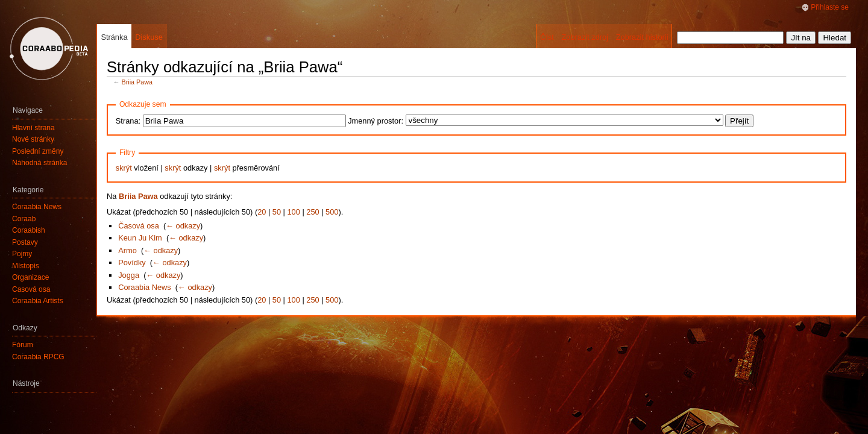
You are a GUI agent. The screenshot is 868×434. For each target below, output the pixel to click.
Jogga (129, 275)
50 (277, 212)
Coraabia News (145, 287)
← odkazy (183, 226)
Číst (547, 37)
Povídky (132, 263)
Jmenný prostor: (376, 121)
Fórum (23, 345)
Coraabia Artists (38, 301)
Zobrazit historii (642, 37)
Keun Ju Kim (140, 238)
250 (313, 212)
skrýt (124, 168)
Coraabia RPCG (38, 357)
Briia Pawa (137, 82)
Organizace (30, 277)
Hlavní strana (33, 128)
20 (262, 212)
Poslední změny (38, 151)
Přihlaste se (830, 7)
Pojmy (22, 254)
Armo (127, 250)
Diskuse (149, 37)
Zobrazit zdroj (585, 37)
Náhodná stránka (39, 163)
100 (294, 212)
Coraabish (29, 230)
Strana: (128, 121)
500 (332, 212)
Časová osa (139, 226)
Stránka (114, 37)
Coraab (24, 219)
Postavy (25, 242)
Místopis (26, 266)
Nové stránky (33, 139)
